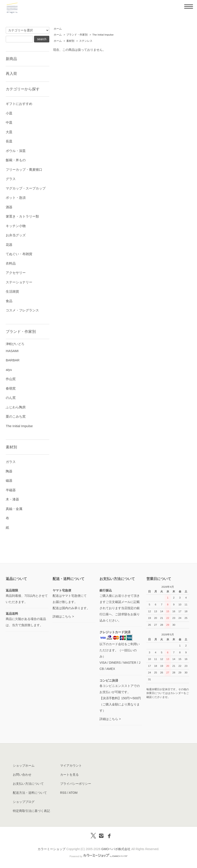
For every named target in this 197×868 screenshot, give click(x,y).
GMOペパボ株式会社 (116, 849)
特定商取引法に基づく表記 (31, 811)
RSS (63, 793)
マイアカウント (71, 766)
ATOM (73, 793)
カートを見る (69, 775)
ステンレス (86, 41)
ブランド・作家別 (77, 35)
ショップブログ (24, 802)
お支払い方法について (28, 784)
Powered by (98, 856)
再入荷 (11, 74)
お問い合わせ (22, 775)
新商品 (11, 59)
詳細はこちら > (63, 616)
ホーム (58, 29)
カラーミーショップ (52, 849)
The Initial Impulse (103, 35)
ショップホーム (24, 766)
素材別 (70, 41)
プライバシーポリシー (76, 784)
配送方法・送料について (30, 793)
